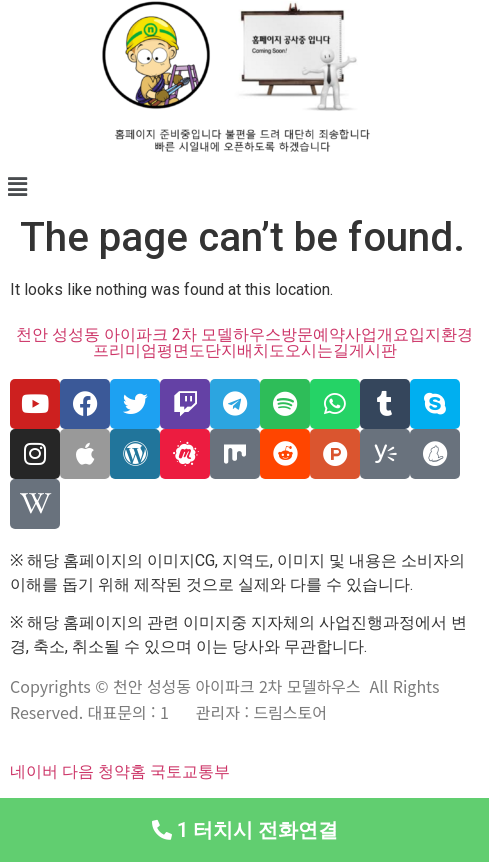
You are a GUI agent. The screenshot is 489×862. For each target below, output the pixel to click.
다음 (78, 771)
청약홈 (122, 771)
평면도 (181, 351)
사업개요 (377, 335)
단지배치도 (245, 351)
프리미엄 (125, 351)
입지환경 (441, 335)
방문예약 (313, 335)
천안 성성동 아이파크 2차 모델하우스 (148, 335)
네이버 (34, 771)
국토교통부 (190, 771)
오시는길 (317, 351)
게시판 (373, 351)
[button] (244, 187)
